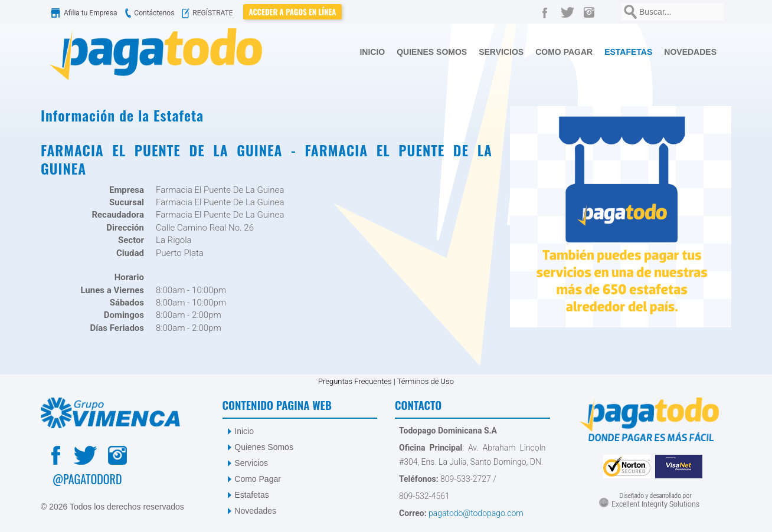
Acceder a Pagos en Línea (293, 12)
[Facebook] (547, 12)
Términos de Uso (426, 381)
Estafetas (251, 495)
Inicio (244, 431)
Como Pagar (258, 479)
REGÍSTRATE (210, 13)
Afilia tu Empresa (85, 13)
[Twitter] (570, 12)
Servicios (251, 463)
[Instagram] (592, 12)
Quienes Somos (264, 447)
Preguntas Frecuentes (355, 381)
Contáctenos (148, 13)
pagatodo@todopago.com (475, 513)
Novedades (255, 511)
